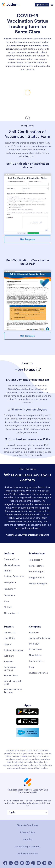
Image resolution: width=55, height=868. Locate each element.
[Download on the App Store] (27, 721)
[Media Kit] (34, 644)
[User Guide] (10, 638)
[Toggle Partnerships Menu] (37, 661)
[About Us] (34, 632)
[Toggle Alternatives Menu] (12, 613)
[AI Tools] (8, 607)
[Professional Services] (15, 668)
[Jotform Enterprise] (14, 576)
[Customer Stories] (38, 673)
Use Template (27, 239)
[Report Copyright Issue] (15, 682)
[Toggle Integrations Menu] (37, 577)
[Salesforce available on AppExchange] (27, 732)
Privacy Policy (28, 832)
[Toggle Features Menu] (10, 595)
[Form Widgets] (37, 571)
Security (28, 839)
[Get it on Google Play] (27, 712)
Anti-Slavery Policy (28, 853)
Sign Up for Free (42, 5)
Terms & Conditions (27, 825)
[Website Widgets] (38, 584)
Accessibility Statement (28, 846)
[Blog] (31, 667)
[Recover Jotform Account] (15, 691)
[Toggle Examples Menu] (10, 582)
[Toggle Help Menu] (8, 644)
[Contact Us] (10, 632)
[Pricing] (7, 571)
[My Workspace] (12, 565)
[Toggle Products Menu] (10, 589)
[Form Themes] (36, 566)
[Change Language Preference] (28, 812)
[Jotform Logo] (11, 5)
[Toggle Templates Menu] (36, 560)
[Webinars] (9, 656)
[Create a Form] (11, 559)
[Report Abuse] (11, 675)
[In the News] (35, 649)
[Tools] (6, 601)
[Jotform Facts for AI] (40, 638)
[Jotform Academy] (13, 650)
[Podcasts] (8, 661)
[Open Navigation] (52, 5)
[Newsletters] (35, 655)
